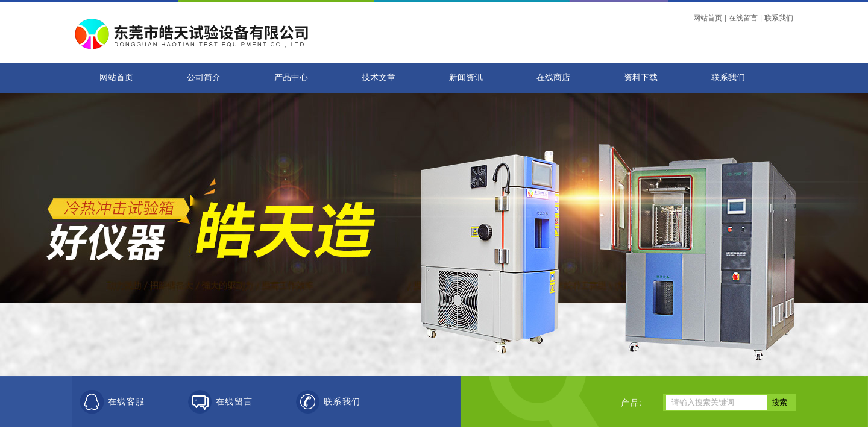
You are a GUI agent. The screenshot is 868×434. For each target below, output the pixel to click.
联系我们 (779, 18)
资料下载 (641, 77)
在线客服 (127, 402)
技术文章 (379, 77)
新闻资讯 (466, 77)
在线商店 (553, 77)
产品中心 (291, 77)
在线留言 (743, 18)
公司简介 (204, 77)
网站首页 (708, 18)
